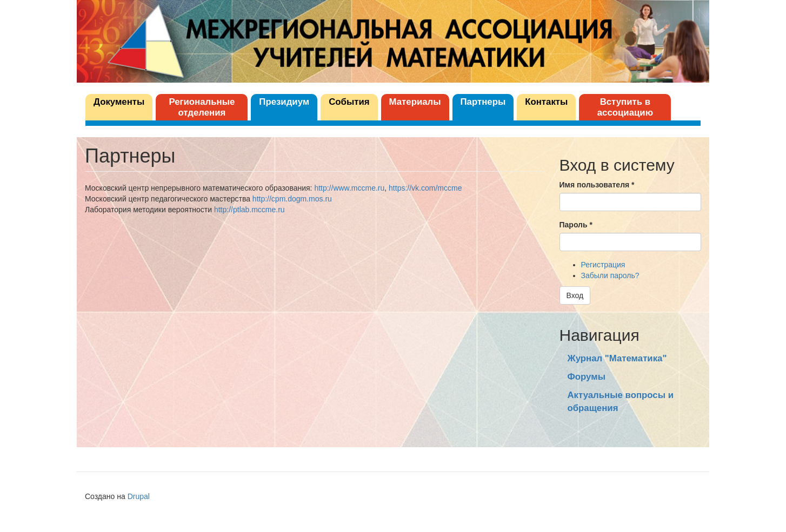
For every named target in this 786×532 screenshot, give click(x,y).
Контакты (546, 102)
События (349, 102)
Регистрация (603, 265)
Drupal (139, 496)
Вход (575, 295)
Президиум (284, 102)
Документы (119, 102)
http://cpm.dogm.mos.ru (292, 199)
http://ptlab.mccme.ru (249, 210)
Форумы (587, 377)
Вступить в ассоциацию (625, 107)
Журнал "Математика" (617, 358)
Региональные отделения (202, 107)
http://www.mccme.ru (349, 188)
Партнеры (483, 102)
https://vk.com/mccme (425, 188)
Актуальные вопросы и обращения (621, 402)
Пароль (576, 225)
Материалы (415, 102)
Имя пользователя (597, 185)
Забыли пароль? (610, 275)
